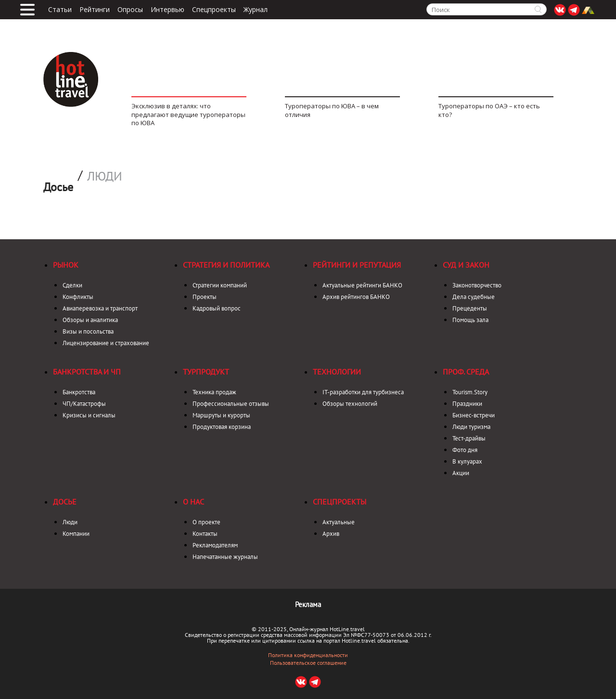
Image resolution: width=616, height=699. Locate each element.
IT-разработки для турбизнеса (363, 392)
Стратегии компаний (220, 285)
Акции (461, 473)
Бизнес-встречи (474, 415)
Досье (65, 502)
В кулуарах (467, 461)
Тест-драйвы (469, 438)
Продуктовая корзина (222, 427)
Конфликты (78, 297)
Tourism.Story (470, 392)
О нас (193, 502)
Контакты (205, 534)
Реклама (308, 604)
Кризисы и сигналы (89, 415)
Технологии (337, 372)
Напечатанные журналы (225, 557)
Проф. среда (466, 372)
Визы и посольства (88, 331)
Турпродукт (206, 372)
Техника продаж (214, 392)
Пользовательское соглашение (308, 663)
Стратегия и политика (226, 265)
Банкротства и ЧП (87, 372)
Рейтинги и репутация (357, 265)
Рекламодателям (215, 545)
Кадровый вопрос (217, 308)
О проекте (206, 522)
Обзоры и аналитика (90, 320)
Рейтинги (95, 10)
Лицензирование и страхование (106, 343)
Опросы (130, 10)
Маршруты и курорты (221, 415)
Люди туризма (471, 427)
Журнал (256, 10)
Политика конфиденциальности (308, 655)
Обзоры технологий (350, 404)
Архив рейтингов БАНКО (356, 297)
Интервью (167, 10)
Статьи (60, 10)
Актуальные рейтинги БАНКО (362, 285)
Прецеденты (470, 308)
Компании (76, 534)
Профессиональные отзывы (231, 404)
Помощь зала (470, 320)
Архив (331, 534)
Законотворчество (477, 285)
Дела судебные (474, 297)
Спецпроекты (214, 10)
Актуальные (339, 522)
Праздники (467, 404)
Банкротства (79, 392)
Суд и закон (466, 265)
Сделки (72, 285)
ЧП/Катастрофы (84, 404)
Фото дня (465, 450)
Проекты (205, 297)
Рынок (66, 265)
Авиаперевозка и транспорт (100, 308)
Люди (105, 176)
